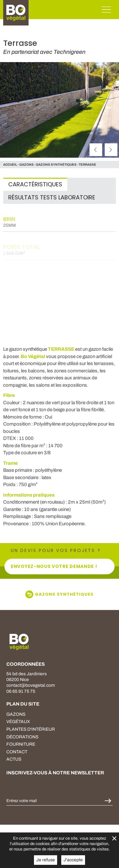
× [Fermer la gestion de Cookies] (114, 838)
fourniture (21, 744)
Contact (17, 752)
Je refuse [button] (46, 860)
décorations (22, 737)
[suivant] (111, 150)
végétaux (18, 722)
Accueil (10, 165)
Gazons (16, 714)
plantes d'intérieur (31, 729)
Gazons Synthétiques (56, 165)
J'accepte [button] (73, 860)
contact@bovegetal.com (31, 685)
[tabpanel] (60, 268)
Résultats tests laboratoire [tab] (52, 197)
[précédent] (96, 150)
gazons (26, 165)
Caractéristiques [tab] (35, 184)
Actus (14, 759)
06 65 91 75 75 (21, 691)
